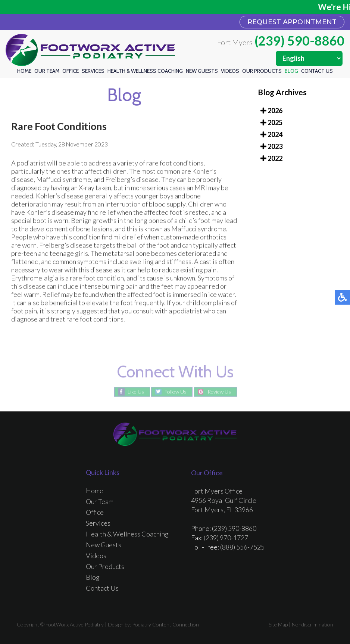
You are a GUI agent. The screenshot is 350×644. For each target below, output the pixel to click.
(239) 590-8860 (299, 41)
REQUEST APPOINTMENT (292, 22)
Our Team (47, 71)
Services (93, 71)
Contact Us (317, 71)
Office (71, 71)
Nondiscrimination (312, 624)
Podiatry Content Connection (165, 624)
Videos (230, 71)
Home (24, 71)
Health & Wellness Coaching (145, 71)
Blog (291, 71)
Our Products (262, 71)
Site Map (278, 624)
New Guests (202, 71)
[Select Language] (309, 58)
